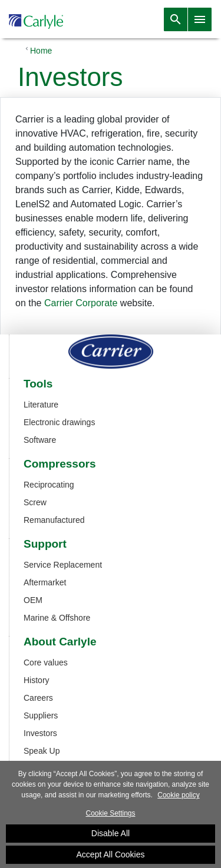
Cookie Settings (110, 817)
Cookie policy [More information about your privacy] (178, 799)
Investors (40, 733)
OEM (33, 600)
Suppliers (41, 715)
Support (45, 544)
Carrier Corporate (81, 303)
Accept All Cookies (111, 858)
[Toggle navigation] (176, 19)
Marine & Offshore (57, 618)
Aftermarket (45, 582)
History (37, 680)
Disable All (111, 837)
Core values (46, 662)
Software (40, 440)
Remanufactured (54, 520)
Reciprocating (49, 485)
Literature (41, 405)
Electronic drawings (59, 422)
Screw (35, 502)
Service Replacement (63, 565)
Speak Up (42, 751)
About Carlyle (60, 642)
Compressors (60, 464)
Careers (38, 698)
